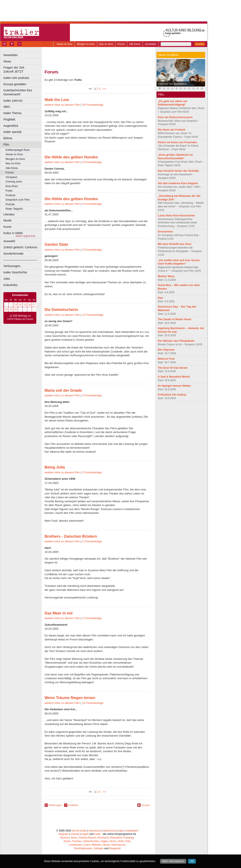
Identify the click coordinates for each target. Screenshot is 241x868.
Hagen (104, 841)
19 (11, 309)
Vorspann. (12, 177)
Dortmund (103, 838)
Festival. (11, 195)
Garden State (56, 244)
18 (6, 309)
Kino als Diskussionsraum (175, 117)
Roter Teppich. (14, 209)
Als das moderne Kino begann (178, 183)
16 (29, 305)
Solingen (99, 848)
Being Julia (55, 467)
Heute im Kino (65, 44)
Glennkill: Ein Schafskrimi (172, 84)
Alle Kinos (135, 44)
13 (16, 305)
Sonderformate (13, 254)
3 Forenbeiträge (92, 395)
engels (85, 834)
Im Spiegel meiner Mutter (174, 386)
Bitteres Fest (166, 359)
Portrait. (10, 204)
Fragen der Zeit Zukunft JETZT (23, 70)
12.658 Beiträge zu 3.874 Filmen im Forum (20, 317)
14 (20, 305)
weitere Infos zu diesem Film (62, 105)
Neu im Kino (106, 44)
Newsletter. (11, 55)
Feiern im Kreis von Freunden (177, 142)
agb (121, 831)
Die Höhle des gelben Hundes (71, 157)
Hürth (121, 841)
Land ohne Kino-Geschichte (176, 215)
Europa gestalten (15, 84)
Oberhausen (118, 845)
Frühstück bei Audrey (172, 395)
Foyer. (9, 191)
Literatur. (9, 214)
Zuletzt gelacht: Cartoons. (21, 247)
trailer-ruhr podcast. (17, 78)
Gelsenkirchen (91, 841)
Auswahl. (10, 241)
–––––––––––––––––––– (20, 260)
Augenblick (11, 126)
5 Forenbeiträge (92, 618)
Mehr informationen (173, 861)
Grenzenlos (165, 232)
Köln (128, 841)
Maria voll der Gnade (63, 390)
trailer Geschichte (15, 272)
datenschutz (110, 831)
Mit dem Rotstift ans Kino (175, 244)
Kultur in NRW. (13, 233)
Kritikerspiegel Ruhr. (18, 150)
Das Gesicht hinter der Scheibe (178, 171)
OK (192, 861)
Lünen (87, 845)
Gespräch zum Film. (18, 200)
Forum (121, 44)
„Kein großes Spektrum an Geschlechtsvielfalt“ (175, 157)
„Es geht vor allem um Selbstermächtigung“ (172, 103)
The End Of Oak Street (173, 368)
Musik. (8, 220)
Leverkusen (75, 845)
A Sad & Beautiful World (174, 377)
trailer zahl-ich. (13, 101)
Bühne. (8, 138)
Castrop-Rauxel (87, 838)
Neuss (106, 845)
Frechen (77, 841)
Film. (7, 144)
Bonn (74, 838)
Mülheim (96, 845)
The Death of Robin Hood (174, 319)
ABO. (7, 107)
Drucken (146, 805)
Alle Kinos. (12, 168)
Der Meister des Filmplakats (176, 341)
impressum (95, 831)
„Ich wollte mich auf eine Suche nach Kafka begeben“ (179, 262)
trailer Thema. (13, 113)
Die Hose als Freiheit (172, 130)
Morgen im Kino (86, 44)
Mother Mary (166, 276)
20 (16, 309)
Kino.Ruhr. (12, 186)
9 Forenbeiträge (92, 162)
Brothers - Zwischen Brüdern (71, 536)
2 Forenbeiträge (92, 541)
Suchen (200, 44)
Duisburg (129, 838)
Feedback (73, 805)
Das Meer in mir (59, 613)
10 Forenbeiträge (93, 703)
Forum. (10, 172)
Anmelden (151, 44)
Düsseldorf (116, 838)
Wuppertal (115, 848)
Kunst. (8, 227)
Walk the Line (57, 100)
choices (75, 834)
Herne (113, 841)
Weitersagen (55, 805)
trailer (97, 834)
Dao (160, 298)
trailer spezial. (13, 132)
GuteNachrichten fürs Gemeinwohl (18, 92)
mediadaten (132, 831)
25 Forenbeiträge (93, 105)
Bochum (65, 838)
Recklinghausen (83, 848)
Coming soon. (14, 182)
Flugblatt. (10, 119)
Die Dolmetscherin (61, 310)
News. (8, 61)
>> (104, 89)
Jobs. (7, 279)
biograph (63, 834)
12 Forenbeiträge (93, 315)
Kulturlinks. (11, 285)
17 (34, 305)
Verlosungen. (12, 266)
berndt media (79, 831)
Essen (67, 841)
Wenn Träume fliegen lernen (70, 698)
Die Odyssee (166, 350)
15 (25, 305)
